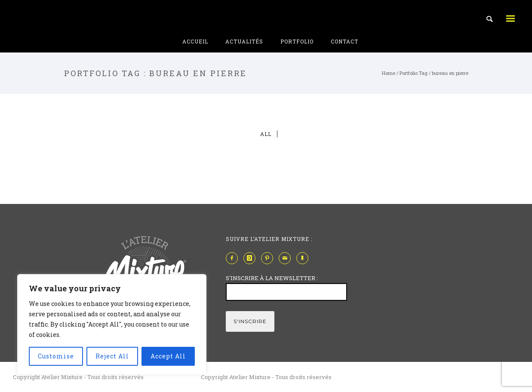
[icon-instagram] (252, 258)
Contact (344, 41)
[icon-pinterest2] (269, 258)
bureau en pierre (450, 73)
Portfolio (297, 41)
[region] (112, 324)
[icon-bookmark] (304, 258)
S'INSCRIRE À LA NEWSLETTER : (272, 278)
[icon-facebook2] (234, 258)
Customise (56, 356)
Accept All (168, 356)
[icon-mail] (287, 258)
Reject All (112, 356)
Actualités (244, 41)
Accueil (195, 41)
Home (389, 73)
